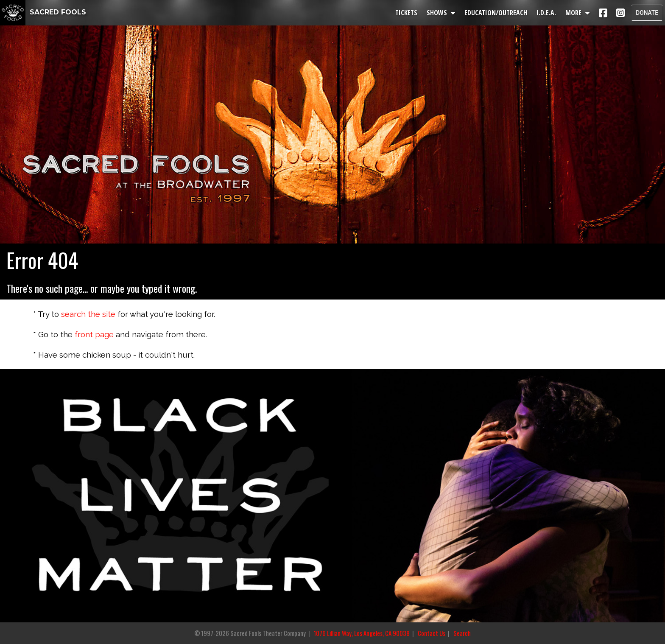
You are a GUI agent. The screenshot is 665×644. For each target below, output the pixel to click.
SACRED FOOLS (43, 12)
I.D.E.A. (548, 13)
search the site (88, 314)
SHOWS (442, 13)
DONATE (646, 13)
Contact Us (432, 633)
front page (94, 334)
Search (462, 633)
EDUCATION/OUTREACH (497, 13)
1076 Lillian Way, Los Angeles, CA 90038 (362, 633)
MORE (579, 13)
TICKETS (408, 13)
